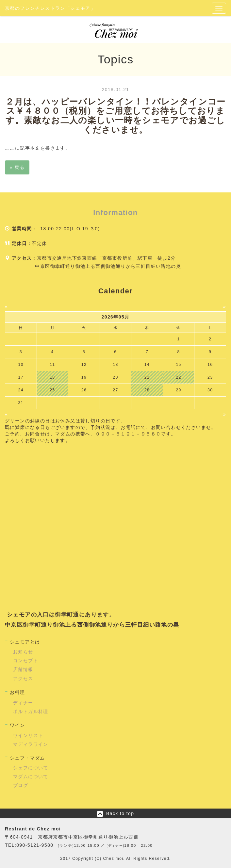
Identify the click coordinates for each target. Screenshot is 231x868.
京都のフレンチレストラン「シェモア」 (50, 8)
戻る (17, 167)
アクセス (23, 679)
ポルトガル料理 (31, 712)
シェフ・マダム (27, 758)
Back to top (120, 813)
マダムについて (31, 777)
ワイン (17, 725)
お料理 (17, 692)
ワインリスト (28, 735)
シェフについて (31, 768)
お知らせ (23, 652)
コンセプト (26, 661)
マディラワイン (31, 744)
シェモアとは (25, 642)
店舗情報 (23, 669)
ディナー (23, 703)
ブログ (21, 785)
